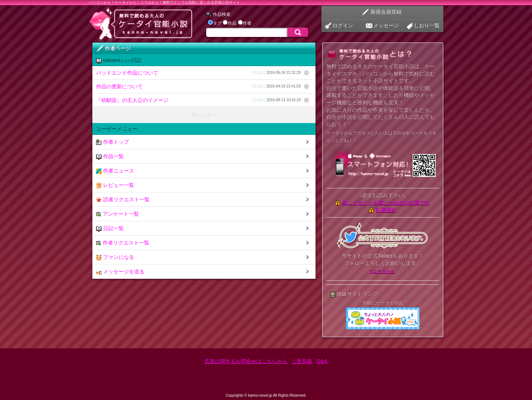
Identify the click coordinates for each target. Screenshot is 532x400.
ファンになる (115, 257)
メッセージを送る (120, 272)
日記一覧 (110, 228)
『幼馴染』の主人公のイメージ (198, 100)
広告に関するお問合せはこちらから (246, 361)
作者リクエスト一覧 (123, 243)
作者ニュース (115, 171)
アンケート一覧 (117, 214)
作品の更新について (198, 86)
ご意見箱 (302, 361)
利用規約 (386, 210)
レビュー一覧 (115, 185)
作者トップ (112, 142)
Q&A (322, 361)
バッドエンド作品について (198, 73)
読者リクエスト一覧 (123, 200)
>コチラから (383, 271)
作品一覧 (110, 156)
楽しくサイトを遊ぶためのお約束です (386, 202)
